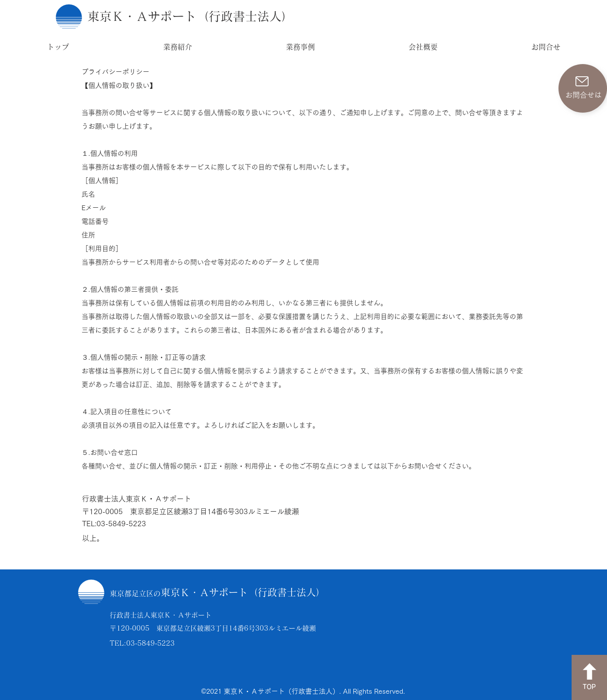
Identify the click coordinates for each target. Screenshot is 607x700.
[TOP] (589, 677)
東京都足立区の (135, 593)
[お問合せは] (583, 88)
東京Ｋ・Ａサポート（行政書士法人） (243, 592)
